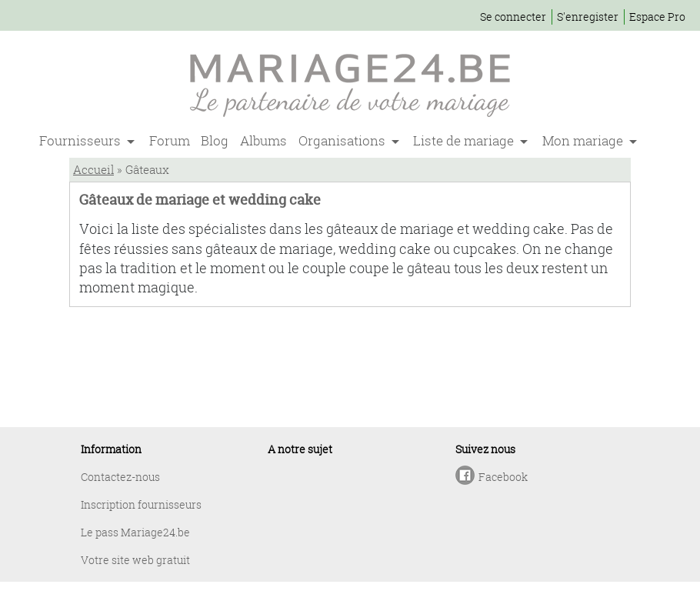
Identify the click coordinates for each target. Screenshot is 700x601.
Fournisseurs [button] (82, 140)
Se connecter (513, 17)
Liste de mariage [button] (465, 140)
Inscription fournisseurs (141, 504)
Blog (215, 140)
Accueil (93, 169)
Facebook (503, 477)
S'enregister (588, 17)
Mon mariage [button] (584, 140)
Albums (263, 140)
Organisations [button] (343, 140)
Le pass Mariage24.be (135, 532)
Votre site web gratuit (135, 560)
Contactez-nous (120, 477)
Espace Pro (657, 17)
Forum (170, 140)
